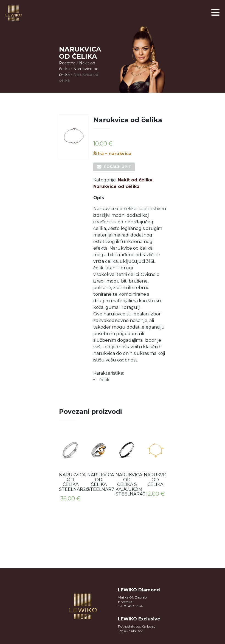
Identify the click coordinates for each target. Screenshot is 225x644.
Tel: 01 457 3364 (130, 606)
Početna (67, 63)
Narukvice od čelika (116, 186)
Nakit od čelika (135, 180)
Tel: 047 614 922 (130, 631)
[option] (70, 469)
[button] (215, 12)
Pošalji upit (118, 167)
